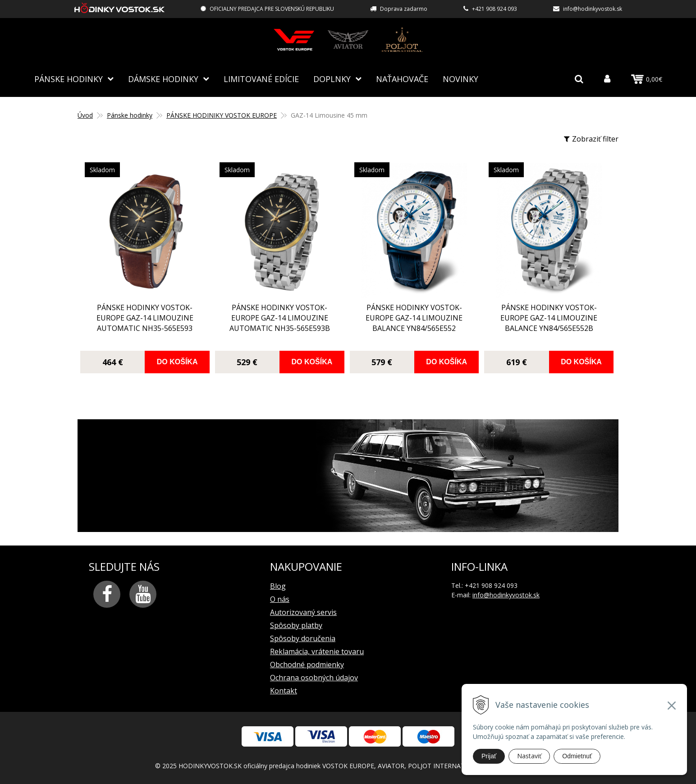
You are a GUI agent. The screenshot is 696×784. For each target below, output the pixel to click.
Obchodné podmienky (307, 665)
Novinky (460, 79)
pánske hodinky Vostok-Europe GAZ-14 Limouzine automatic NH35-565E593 (145, 318)
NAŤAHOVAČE (402, 79)
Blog (278, 586)
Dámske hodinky (163, 79)
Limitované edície (261, 79)
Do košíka (177, 362)
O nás (280, 599)
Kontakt (284, 691)
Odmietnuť (577, 756)
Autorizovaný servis (303, 612)
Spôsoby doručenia (303, 638)
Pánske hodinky (69, 79)
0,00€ (647, 79)
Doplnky (332, 79)
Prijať (489, 756)
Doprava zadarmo (404, 9)
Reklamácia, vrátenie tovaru (317, 651)
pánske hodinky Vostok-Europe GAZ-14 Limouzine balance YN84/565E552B (549, 318)
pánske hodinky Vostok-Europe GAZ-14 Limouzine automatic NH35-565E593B (280, 318)
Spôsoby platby (296, 625)
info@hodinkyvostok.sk (593, 9)
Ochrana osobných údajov (314, 678)
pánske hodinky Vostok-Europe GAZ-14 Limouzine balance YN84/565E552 (414, 318)
